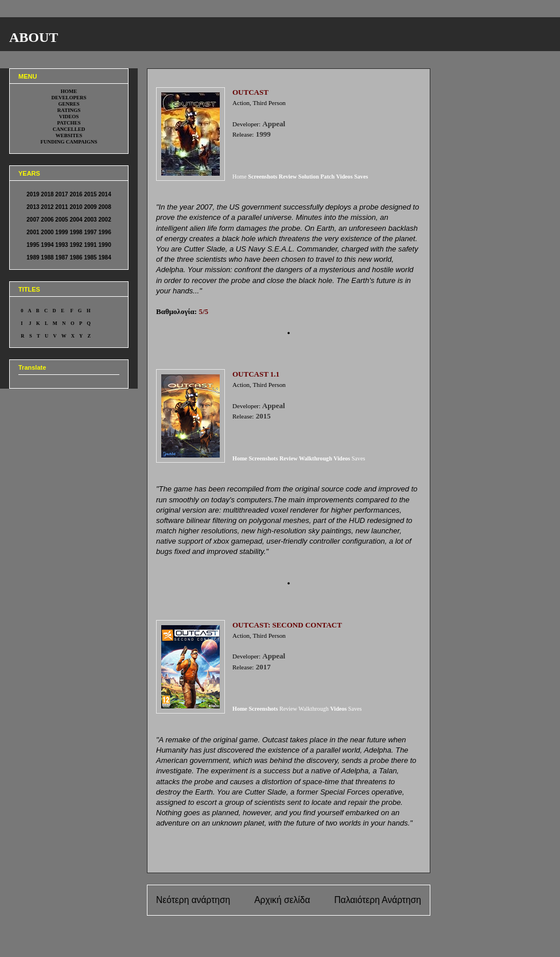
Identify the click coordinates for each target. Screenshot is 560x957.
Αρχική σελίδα (282, 900)
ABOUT (34, 37)
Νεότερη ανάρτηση (193, 900)
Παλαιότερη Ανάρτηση (378, 900)
